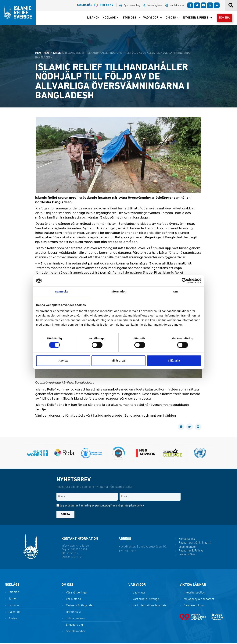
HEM (38, 54)
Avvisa (63, 360)
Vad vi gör (151, 18)
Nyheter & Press (195, 18)
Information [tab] (119, 291)
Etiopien (13, 593)
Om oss (171, 18)
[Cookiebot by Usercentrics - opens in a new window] (184, 281)
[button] (181, 428)
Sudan (12, 620)
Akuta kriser (53, 54)
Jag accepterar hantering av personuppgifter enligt (102, 507)
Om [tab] (175, 291)
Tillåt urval (118, 360)
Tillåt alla (174, 360)
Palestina (14, 613)
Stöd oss (129, 18)
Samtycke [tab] (62, 291)
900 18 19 (95, 5)
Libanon (91, 18)
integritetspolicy (134, 507)
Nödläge (109, 18)
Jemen (13, 600)
